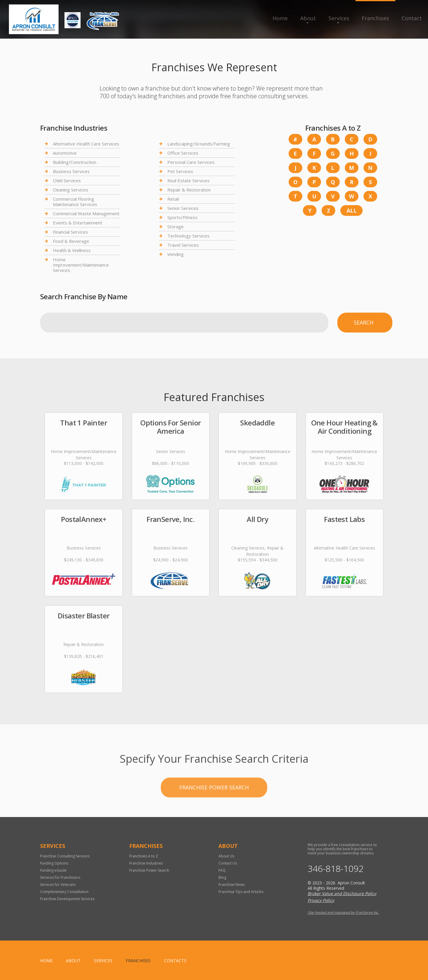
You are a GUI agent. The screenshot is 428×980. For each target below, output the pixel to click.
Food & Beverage (71, 241)
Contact (412, 18)
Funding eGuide (53, 870)
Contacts (175, 961)
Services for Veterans (58, 885)
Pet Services (180, 171)
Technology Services (188, 236)
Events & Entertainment (78, 223)
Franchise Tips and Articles (241, 892)
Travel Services (183, 245)
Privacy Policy (321, 900)
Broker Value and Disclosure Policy (342, 893)
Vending (176, 254)
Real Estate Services (188, 181)
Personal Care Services (191, 162)
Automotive (65, 153)
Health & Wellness (72, 250)
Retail (173, 199)
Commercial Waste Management (86, 213)
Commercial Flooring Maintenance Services (75, 202)
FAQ (222, 870)
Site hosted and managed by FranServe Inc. (343, 912)
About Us (226, 856)
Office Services (183, 153)
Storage (176, 227)
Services (339, 18)
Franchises (375, 18)
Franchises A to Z (144, 856)
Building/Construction (75, 162)
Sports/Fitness (182, 217)
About (308, 18)
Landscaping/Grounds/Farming (199, 144)
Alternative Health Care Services (86, 144)
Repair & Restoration (189, 190)
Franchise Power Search (214, 811)
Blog (222, 877)
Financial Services (70, 232)
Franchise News (232, 885)
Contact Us (228, 863)
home (46, 961)
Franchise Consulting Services (65, 856)
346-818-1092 (336, 869)
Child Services (67, 181)
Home (280, 18)
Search (364, 322)
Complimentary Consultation (64, 892)
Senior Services (183, 208)
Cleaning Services (71, 190)
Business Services (71, 171)
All (352, 210)
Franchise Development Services (67, 899)
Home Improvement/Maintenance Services (81, 265)
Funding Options (54, 863)
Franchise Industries (146, 863)
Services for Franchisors (60, 877)
